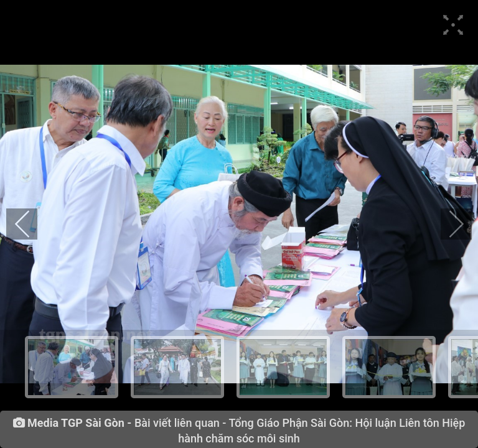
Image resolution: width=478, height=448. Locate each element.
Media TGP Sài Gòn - (79, 423)
